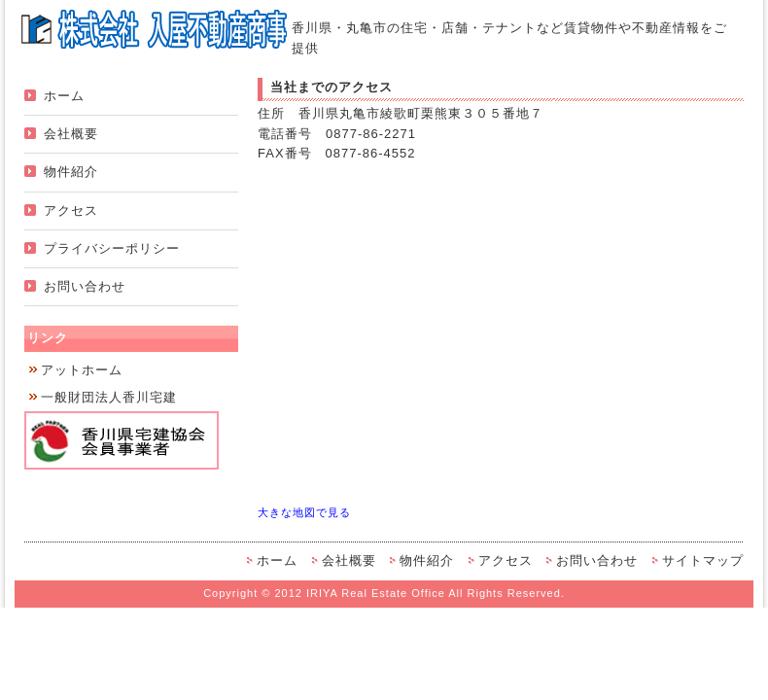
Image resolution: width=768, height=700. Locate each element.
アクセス (71, 210)
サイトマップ (703, 560)
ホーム (64, 96)
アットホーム (82, 370)
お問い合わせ (85, 286)
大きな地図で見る (304, 512)
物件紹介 (71, 172)
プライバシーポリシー (112, 248)
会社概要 (71, 134)
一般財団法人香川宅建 (109, 397)
